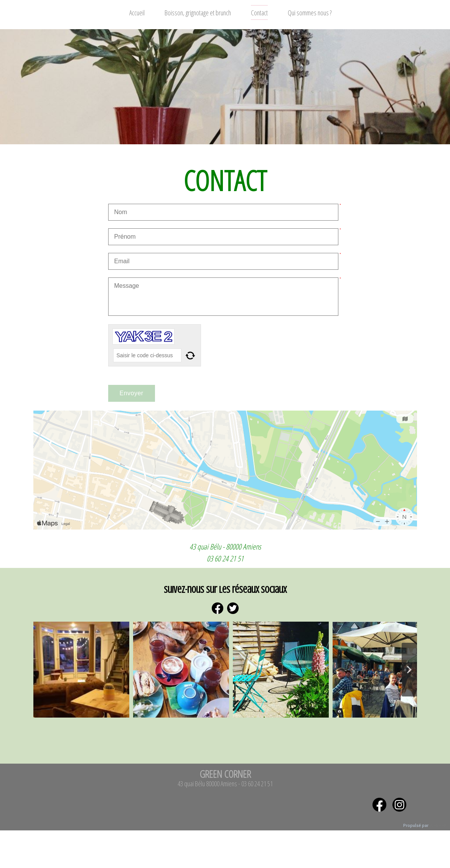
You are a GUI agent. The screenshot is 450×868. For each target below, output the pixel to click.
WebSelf (438, 826)
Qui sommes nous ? (310, 13)
